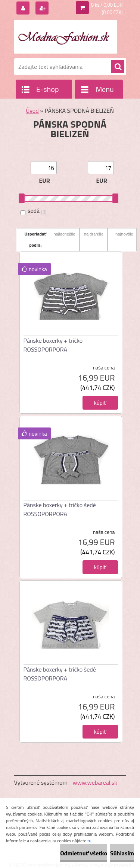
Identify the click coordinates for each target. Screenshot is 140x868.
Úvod (32, 110)
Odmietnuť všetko (84, 853)
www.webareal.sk (95, 782)
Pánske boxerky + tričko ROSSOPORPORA (53, 345)
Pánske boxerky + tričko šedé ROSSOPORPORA (60, 509)
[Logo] (66, 36)
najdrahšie (94, 234)
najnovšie (124, 234)
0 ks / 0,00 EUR (107, 5)
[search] (118, 67)
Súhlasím (122, 853)
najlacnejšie (64, 234)
